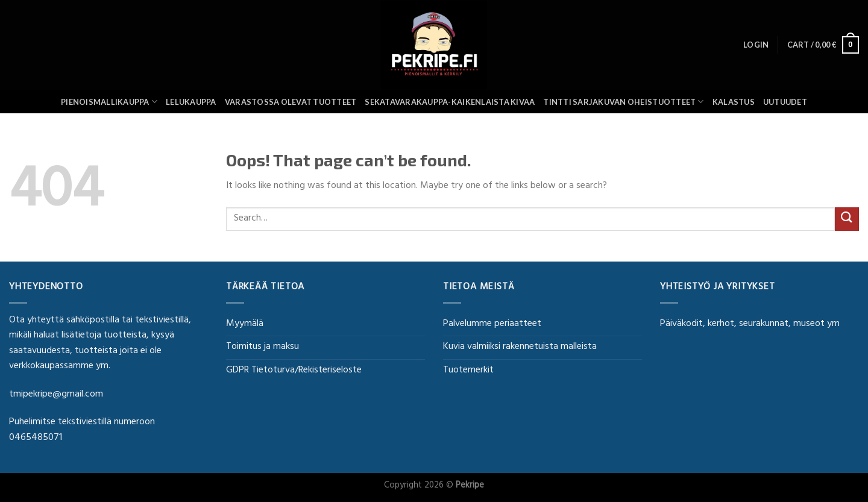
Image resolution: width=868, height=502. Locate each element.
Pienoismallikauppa (109, 102)
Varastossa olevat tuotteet (291, 102)
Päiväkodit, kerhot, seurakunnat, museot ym (750, 324)
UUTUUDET (785, 102)
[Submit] (847, 219)
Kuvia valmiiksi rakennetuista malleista (520, 347)
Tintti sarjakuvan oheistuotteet (623, 102)
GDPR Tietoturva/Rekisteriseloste (294, 371)
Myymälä (245, 324)
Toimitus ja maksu (263, 347)
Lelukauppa (191, 102)
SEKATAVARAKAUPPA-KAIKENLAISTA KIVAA (450, 102)
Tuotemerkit (468, 371)
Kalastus (734, 102)
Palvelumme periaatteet (492, 324)
